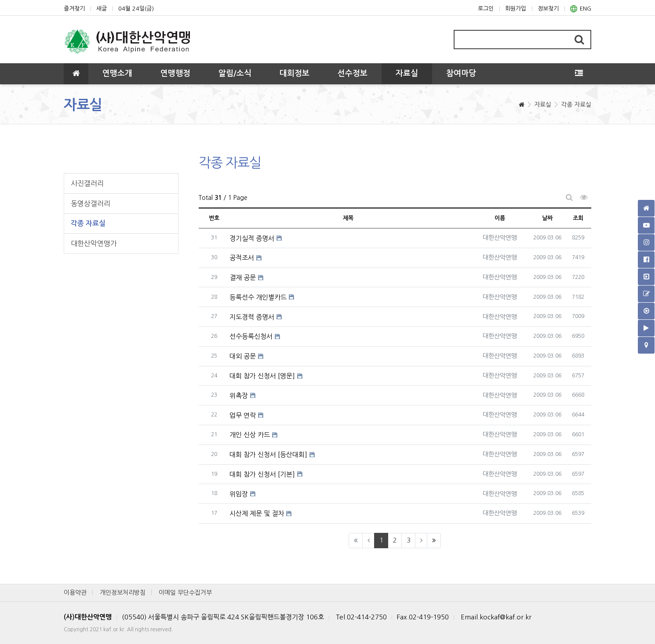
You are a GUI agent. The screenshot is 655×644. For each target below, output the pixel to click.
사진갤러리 (87, 183)
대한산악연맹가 (94, 243)
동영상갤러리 (91, 203)
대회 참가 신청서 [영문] (262, 376)
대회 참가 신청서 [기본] (262, 474)
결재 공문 (243, 277)
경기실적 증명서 (252, 238)
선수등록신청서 (251, 336)
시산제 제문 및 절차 (257, 513)
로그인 (486, 9)
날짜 (547, 218)
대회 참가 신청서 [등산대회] (268, 454)
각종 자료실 (576, 105)
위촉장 (239, 396)
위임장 (239, 494)
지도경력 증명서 (252, 317)
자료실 (543, 105)
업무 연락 (243, 415)
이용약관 (75, 593)
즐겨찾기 (74, 9)
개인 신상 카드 (250, 435)
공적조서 (242, 258)
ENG (581, 9)
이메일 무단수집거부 (185, 593)
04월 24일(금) (136, 9)
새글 (102, 9)
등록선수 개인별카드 (258, 297)
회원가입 (516, 9)
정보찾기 (548, 9)
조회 (578, 218)
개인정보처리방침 (123, 593)
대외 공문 (243, 356)
